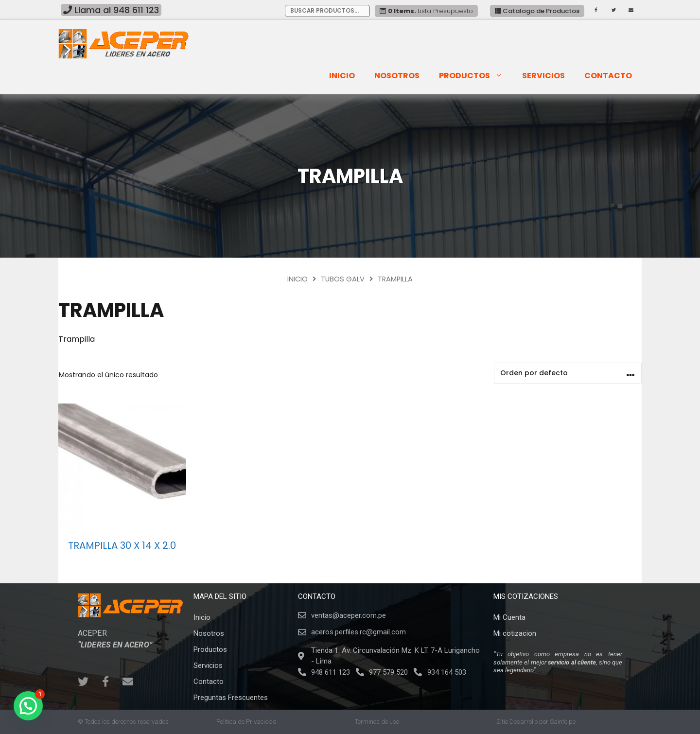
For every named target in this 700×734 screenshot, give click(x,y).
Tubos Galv (343, 279)
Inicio (342, 76)
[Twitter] (613, 10)
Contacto (608, 76)
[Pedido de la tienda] (568, 373)
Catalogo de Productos (537, 11)
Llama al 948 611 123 (111, 10)
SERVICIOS (543, 76)
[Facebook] (596, 10)
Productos (475, 76)
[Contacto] (631, 10)
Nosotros (397, 76)
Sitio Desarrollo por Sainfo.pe (536, 722)
